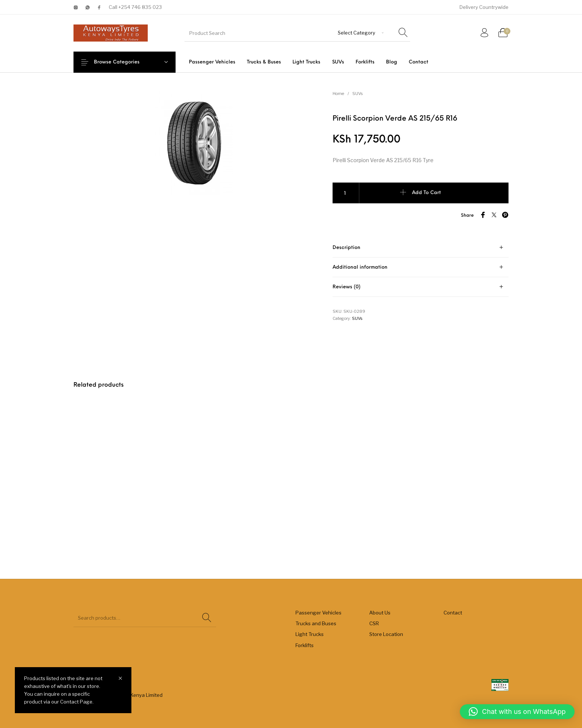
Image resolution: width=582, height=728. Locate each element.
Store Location (386, 634)
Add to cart (426, 193)
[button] (517, 712)
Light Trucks (310, 634)
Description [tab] (346, 248)
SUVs (357, 94)
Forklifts (305, 645)
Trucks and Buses (316, 623)
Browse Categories (122, 62)
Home (338, 94)
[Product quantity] (346, 193)
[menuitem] (212, 62)
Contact (453, 613)
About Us (380, 613)
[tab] (421, 248)
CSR (374, 623)
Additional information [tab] (360, 267)
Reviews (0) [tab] (346, 287)
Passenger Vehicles (318, 613)
